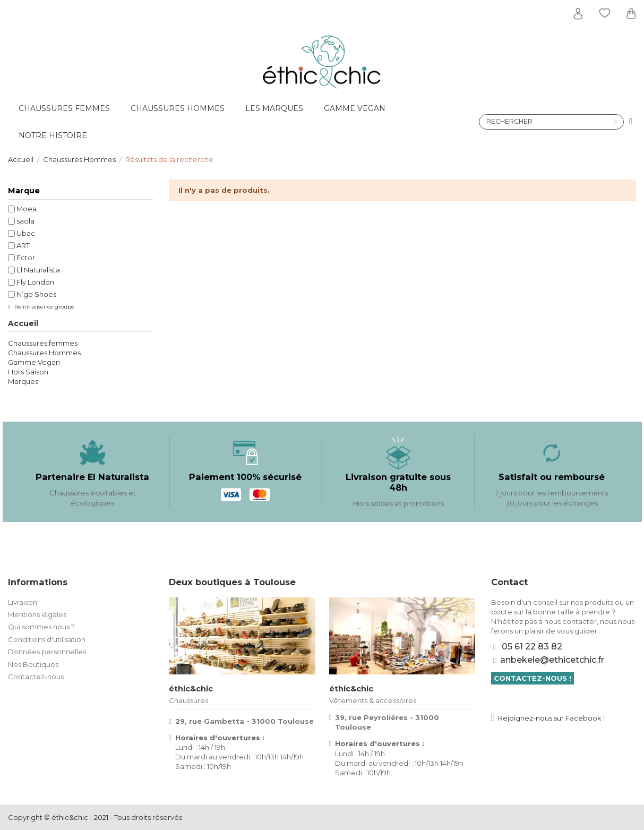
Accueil (23, 323)
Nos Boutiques (33, 664)
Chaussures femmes (43, 343)
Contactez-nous (36, 677)
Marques (23, 381)
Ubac (26, 233)
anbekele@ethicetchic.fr (552, 660)
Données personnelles (47, 652)
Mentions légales (37, 614)
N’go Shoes (36, 294)
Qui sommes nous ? (41, 627)
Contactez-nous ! (533, 678)
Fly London (35, 282)
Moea (27, 209)
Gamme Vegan (34, 362)
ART (23, 245)
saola (25, 221)
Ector (26, 258)
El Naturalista (38, 270)
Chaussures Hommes (44, 353)
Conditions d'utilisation (47, 639)
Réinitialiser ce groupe (44, 307)
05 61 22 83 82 (532, 647)
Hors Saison (28, 372)
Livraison (23, 602)
